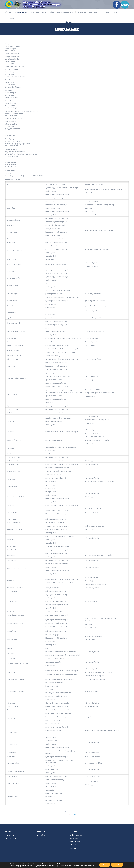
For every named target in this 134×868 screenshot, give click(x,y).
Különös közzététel (76, 845)
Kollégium (73, 848)
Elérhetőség (41, 835)
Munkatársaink (74, 838)
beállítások (63, 866)
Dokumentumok (75, 842)
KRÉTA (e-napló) (10, 835)
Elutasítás (117, 865)
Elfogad (105, 865)
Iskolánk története (76, 835)
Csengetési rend (10, 838)
